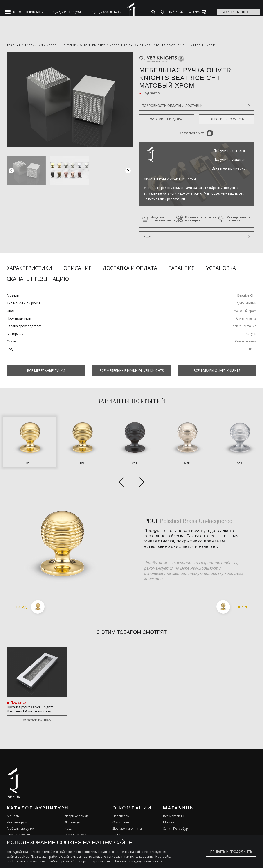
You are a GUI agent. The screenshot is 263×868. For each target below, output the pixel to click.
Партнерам (121, 798)
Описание (77, 268)
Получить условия (229, 159)
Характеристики (29, 268)
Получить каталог (229, 151)
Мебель (13, 798)
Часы (68, 810)
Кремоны (14, 829)
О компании (122, 804)
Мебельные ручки (20, 810)
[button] (128, 171)
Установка (221, 268)
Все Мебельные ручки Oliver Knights (132, 371)
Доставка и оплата (130, 268)
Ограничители (75, 817)
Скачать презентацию (38, 279)
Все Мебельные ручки (46, 371)
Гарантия (182, 268)
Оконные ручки (18, 817)
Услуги (118, 817)
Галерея (119, 829)
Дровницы (72, 804)
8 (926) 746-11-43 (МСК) (68, 12)
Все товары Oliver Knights (217, 371)
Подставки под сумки (81, 829)
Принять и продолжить (231, 851)
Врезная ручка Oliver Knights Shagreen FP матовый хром (36, 690)
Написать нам (35, 12)
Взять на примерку (228, 168)
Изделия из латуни (127, 823)
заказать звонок (238, 12)
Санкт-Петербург (176, 810)
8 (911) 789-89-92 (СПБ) (107, 12)
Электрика (73, 823)
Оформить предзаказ (167, 119)
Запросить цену (37, 702)
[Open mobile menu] (13, 12)
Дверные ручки (18, 804)
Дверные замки (76, 798)
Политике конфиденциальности (138, 861)
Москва (169, 804)
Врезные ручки (18, 823)
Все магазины (173, 798)
